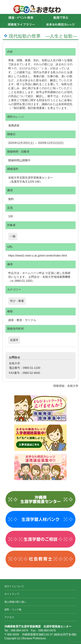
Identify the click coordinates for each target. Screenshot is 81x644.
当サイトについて (14, 586)
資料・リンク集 (13, 609)
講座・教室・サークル (22, 320)
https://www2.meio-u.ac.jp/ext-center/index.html (38, 256)
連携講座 (14, 125)
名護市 (14, 340)
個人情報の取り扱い (15, 602)
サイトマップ (12, 594)
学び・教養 (17, 301)
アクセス (9, 617)
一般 (13, 236)
